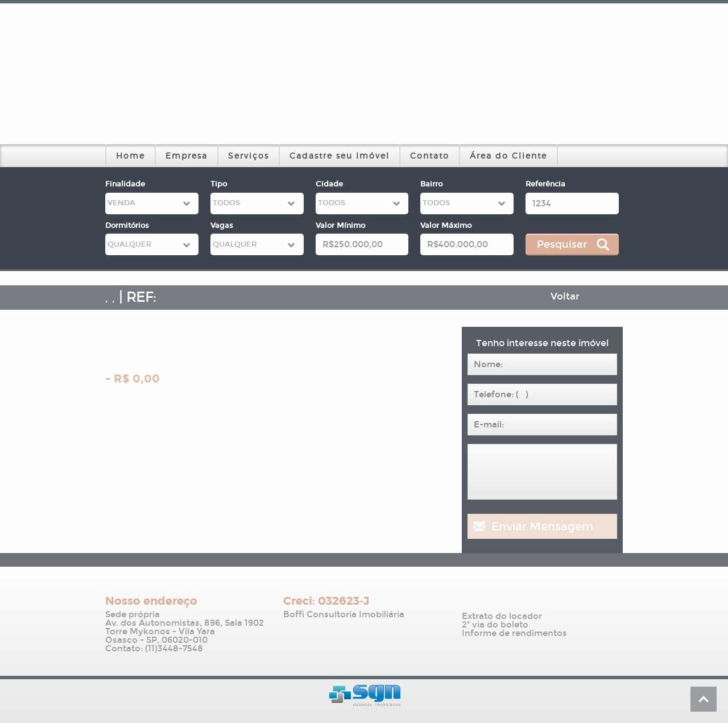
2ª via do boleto (495, 625)
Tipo (219, 184)
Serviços (249, 155)
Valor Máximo (446, 226)
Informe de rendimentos (514, 633)
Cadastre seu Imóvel (340, 155)
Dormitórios (127, 226)
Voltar (565, 296)
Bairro (431, 184)
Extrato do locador (502, 616)
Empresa (187, 155)
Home (131, 155)
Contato (430, 155)
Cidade (329, 184)
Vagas (222, 226)
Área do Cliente (508, 155)
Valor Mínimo (340, 226)
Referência (545, 184)
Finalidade (125, 184)
